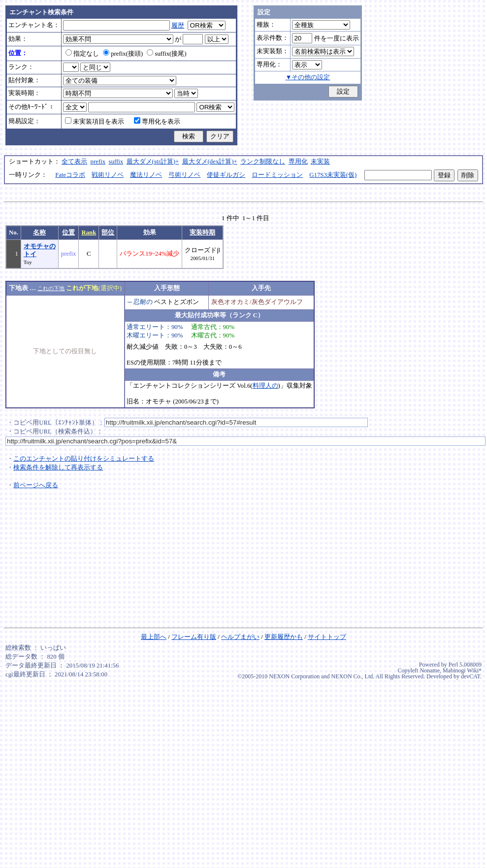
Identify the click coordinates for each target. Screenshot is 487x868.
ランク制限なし (263, 162)
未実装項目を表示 (95, 122)
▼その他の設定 (308, 77)
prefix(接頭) (123, 54)
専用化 (298, 162)
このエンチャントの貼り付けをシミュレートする (84, 459)
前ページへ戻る (36, 485)
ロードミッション (277, 175)
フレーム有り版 (194, 637)
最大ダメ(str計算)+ (153, 162)
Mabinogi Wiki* (462, 670)
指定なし (82, 54)
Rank (89, 233)
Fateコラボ (70, 175)
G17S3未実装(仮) (333, 175)
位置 (68, 233)
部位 (108, 233)
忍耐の (143, 302)
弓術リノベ (184, 175)
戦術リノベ (108, 175)
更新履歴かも (284, 637)
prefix (98, 162)
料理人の (265, 386)
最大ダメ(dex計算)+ (210, 162)
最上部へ (154, 637)
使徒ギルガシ (226, 175)
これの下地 (51, 288)
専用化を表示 (157, 122)
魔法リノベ (146, 175)
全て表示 (74, 162)
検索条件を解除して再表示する (58, 467)
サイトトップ (327, 637)
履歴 (178, 26)
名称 (39, 233)
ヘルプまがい (240, 637)
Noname (430, 670)
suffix (116, 162)
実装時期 (202, 233)
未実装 (320, 162)
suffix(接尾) (166, 54)
